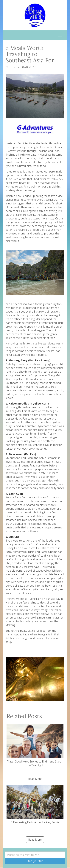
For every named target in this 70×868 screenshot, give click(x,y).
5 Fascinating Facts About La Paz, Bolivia (35, 804)
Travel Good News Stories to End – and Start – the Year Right (35, 746)
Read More (35, 779)
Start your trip (35, 861)
